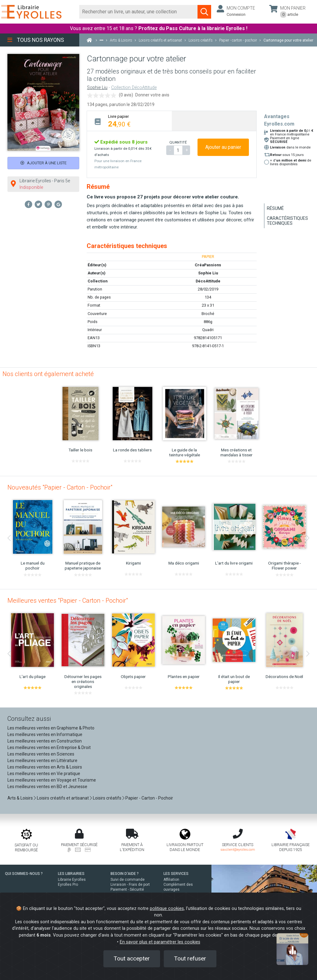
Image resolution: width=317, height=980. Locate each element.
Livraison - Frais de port (130, 885)
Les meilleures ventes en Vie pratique (44, 774)
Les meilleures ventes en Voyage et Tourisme (52, 780)
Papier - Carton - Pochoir (149, 798)
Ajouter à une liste (43, 163)
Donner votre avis (152, 95)
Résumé (275, 208)
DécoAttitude (208, 281)
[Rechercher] (139, 12)
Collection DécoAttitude (134, 88)
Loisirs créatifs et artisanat (63, 798)
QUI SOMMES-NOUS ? (24, 874)
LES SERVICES (176, 874)
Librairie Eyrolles (72, 880)
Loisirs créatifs (107, 798)
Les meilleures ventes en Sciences (41, 754)
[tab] (129, 121)
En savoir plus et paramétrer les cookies (160, 942)
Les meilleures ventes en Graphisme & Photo (51, 728)
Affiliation (171, 880)
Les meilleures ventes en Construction (45, 741)
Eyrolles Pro (68, 885)
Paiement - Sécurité (127, 889)
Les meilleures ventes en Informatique (45, 734)
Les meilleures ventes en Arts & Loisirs (45, 767)
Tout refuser (190, 958)
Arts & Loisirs (20, 798)
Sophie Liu (97, 88)
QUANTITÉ (178, 142)
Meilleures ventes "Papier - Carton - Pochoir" (68, 601)
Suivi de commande (128, 880)
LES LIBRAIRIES (71, 874)
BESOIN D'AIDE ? (125, 874)
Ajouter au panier (223, 147)
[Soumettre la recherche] (204, 12)
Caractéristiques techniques (287, 221)
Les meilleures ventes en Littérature (42, 760)
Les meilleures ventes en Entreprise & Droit (49, 747)
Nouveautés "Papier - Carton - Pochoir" (60, 487)
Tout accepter (132, 958)
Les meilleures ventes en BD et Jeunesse (47, 787)
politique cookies (167, 909)
